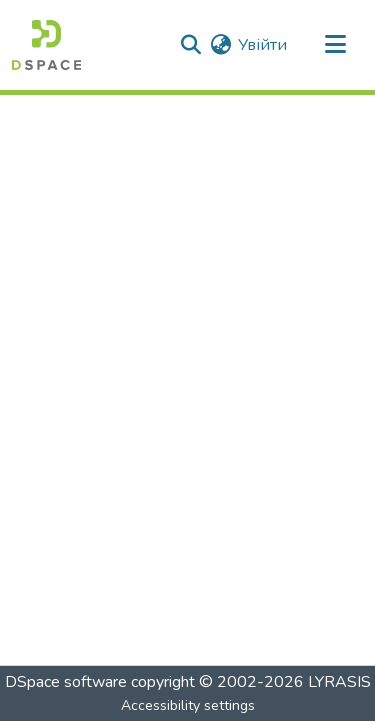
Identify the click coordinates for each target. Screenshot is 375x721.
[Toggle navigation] (335, 45)
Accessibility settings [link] (188, 705)
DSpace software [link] (66, 682)
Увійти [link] (262, 45)
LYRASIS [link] (339, 682)
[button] (46, 45)
